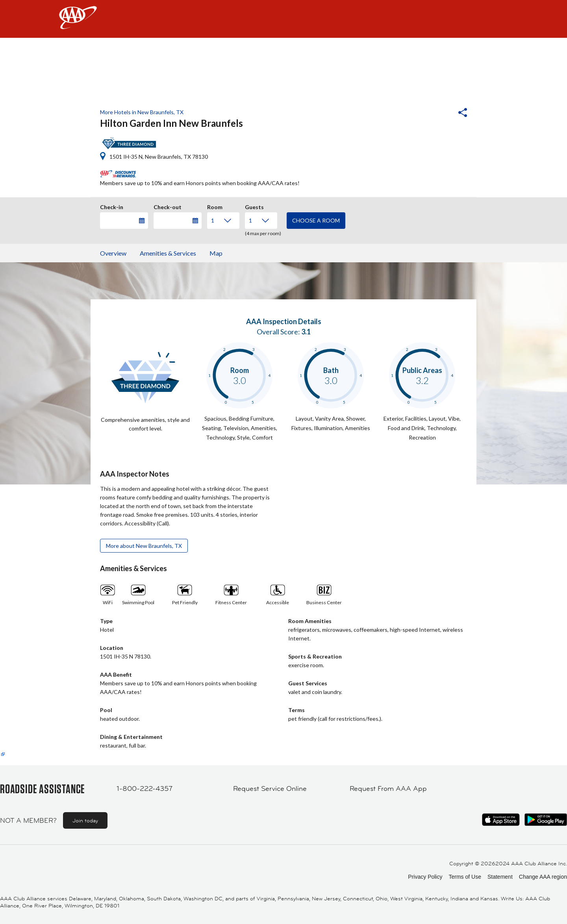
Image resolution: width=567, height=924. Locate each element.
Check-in (112, 206)
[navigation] (283, 19)
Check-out (168, 206)
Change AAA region (543, 877)
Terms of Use (465, 877)
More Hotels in (142, 112)
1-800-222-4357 (145, 789)
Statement (500, 877)
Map (216, 253)
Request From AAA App (388, 789)
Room (215, 206)
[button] (441, 113)
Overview (113, 253)
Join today (85, 820)
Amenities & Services (168, 253)
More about (144, 546)
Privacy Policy (425, 877)
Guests (254, 206)
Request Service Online (270, 789)
